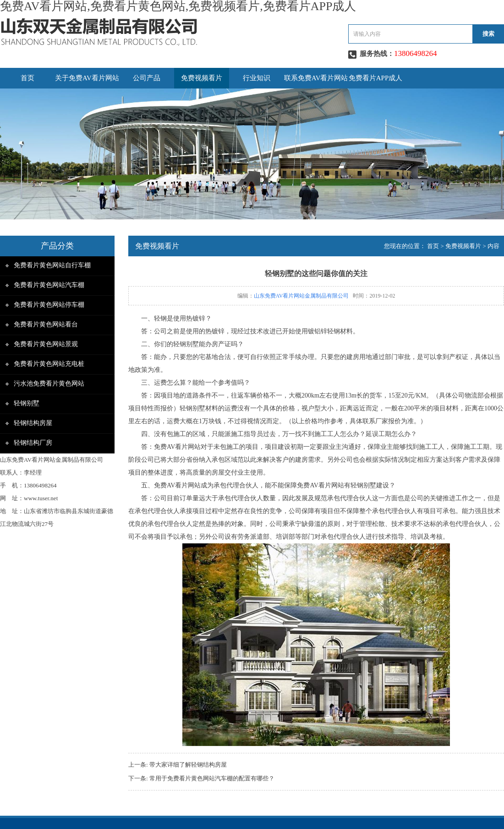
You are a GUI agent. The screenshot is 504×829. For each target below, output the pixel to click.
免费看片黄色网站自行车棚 (52, 265)
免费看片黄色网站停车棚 (49, 305)
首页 (27, 78)
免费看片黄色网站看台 (46, 324)
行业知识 (257, 78)
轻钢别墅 (27, 403)
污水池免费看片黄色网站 (49, 384)
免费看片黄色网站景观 (46, 344)
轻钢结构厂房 (33, 443)
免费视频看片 (202, 78)
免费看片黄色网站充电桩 (49, 364)
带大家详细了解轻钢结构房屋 (188, 765)
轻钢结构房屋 (33, 423)
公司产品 (147, 78)
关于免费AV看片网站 (87, 78)
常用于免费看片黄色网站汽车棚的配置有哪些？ (212, 778)
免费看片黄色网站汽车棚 (49, 285)
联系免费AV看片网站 (316, 78)
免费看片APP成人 (376, 78)
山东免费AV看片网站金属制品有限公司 (301, 296)
